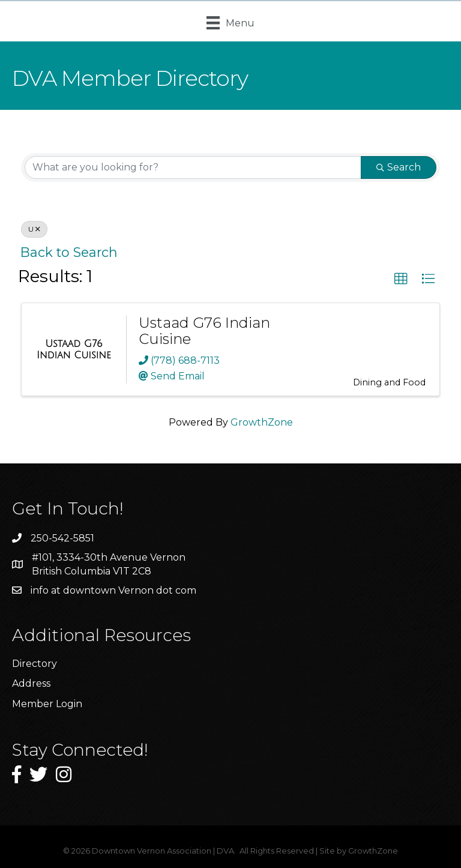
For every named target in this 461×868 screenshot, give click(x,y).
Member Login (47, 704)
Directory (35, 664)
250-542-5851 (62, 538)
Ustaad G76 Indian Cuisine (204, 330)
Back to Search (69, 252)
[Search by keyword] (193, 167)
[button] (401, 279)
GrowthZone (262, 422)
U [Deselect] (34, 229)
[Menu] (230, 23)
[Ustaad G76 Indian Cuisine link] (74, 350)
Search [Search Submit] (399, 167)
